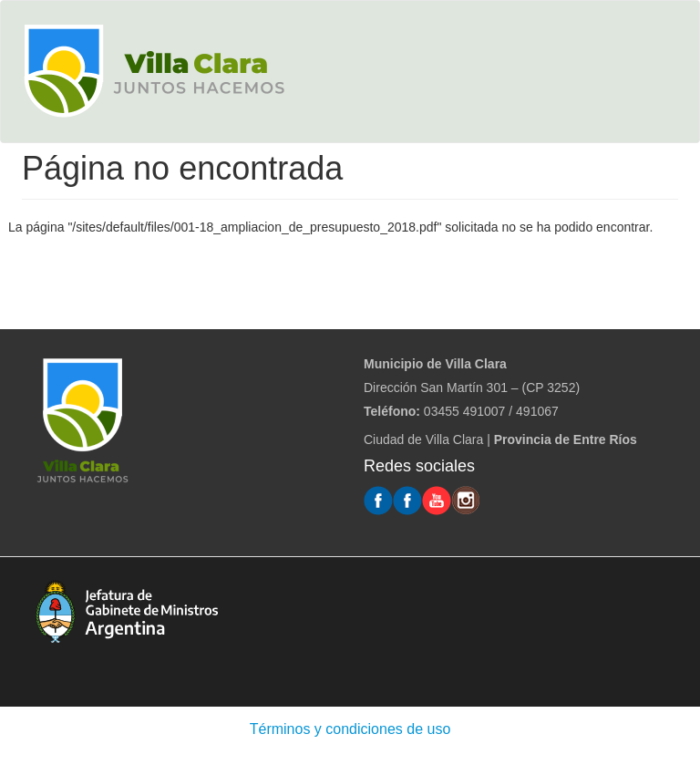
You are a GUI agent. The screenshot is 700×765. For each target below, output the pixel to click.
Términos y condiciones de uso (350, 729)
